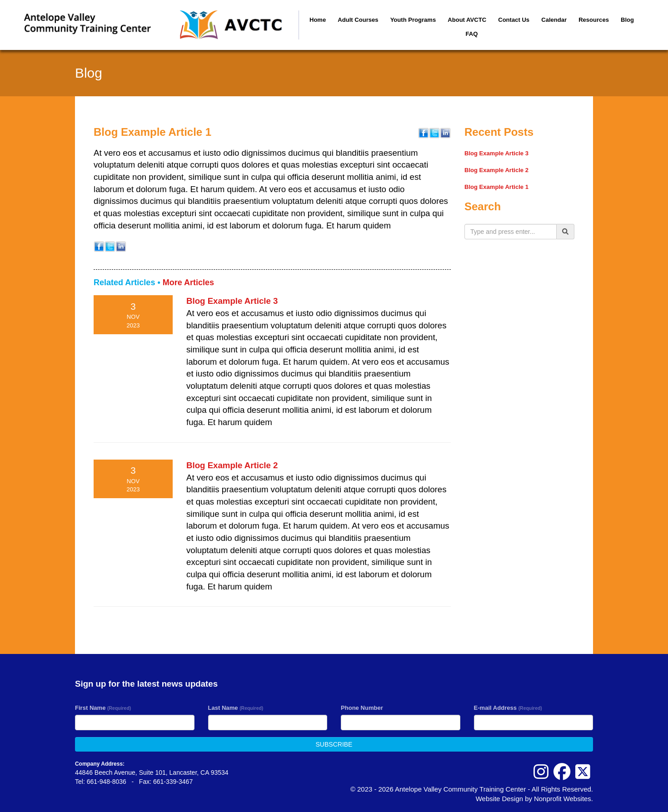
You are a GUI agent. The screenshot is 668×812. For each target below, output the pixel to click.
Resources (594, 20)
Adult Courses (358, 20)
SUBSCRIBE (334, 744)
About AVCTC (467, 20)
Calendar (554, 20)
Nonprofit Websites (563, 799)
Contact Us (514, 20)
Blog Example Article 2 (232, 465)
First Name (103, 708)
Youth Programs (413, 20)
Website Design (500, 799)
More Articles (188, 282)
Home (318, 20)
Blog (627, 20)
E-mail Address (508, 708)
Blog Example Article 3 (232, 301)
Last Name (236, 708)
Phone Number (362, 708)
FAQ (472, 34)
